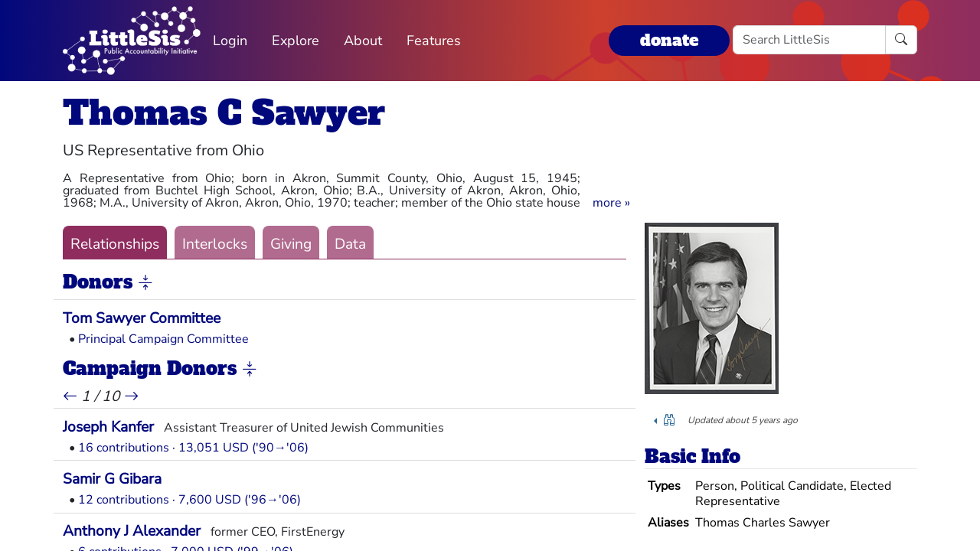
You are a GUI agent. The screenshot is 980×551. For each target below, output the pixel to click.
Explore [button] (296, 41)
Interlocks (215, 244)
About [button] (363, 41)
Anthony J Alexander (132, 531)
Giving (291, 244)
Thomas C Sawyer (224, 113)
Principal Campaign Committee (163, 339)
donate (669, 40)
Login (230, 41)
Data (350, 244)
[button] (611, 203)
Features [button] (434, 41)
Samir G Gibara (112, 479)
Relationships (115, 244)
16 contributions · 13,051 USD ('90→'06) (193, 448)
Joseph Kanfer (108, 427)
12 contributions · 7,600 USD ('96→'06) (189, 500)
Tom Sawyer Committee (142, 318)
